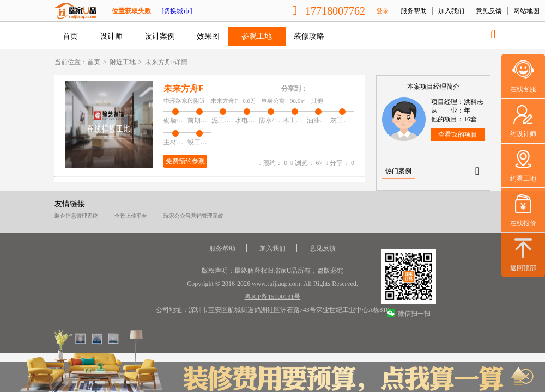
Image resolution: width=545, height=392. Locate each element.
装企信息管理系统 (76, 216)
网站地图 (526, 11)
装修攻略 (309, 36)
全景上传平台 (131, 216)
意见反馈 (489, 11)
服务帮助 (414, 11)
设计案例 (160, 36)
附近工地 (123, 62)
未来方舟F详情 (166, 62)
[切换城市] (177, 11)
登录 (383, 11)
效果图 (208, 36)
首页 (70, 36)
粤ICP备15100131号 (273, 297)
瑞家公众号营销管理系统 (193, 216)
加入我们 (451, 11)
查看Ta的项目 (458, 134)
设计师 (111, 36)
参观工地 (257, 36)
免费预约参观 (185, 161)
